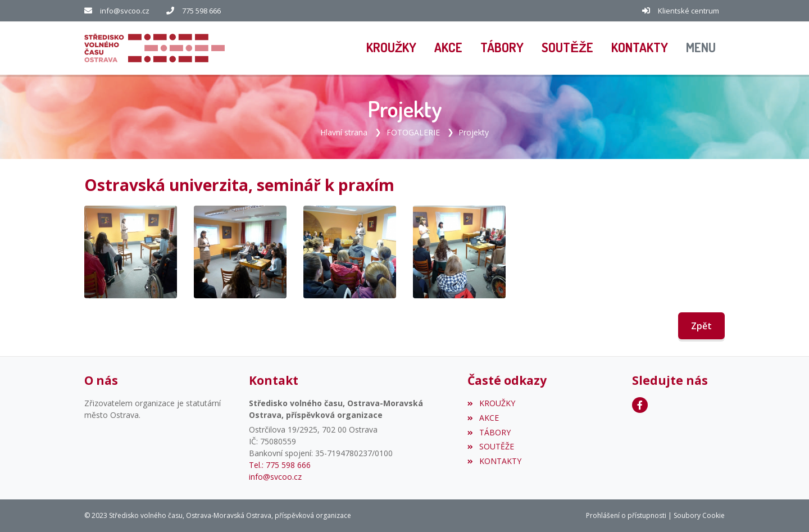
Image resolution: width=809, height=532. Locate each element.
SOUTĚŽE (490, 446)
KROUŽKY (491, 403)
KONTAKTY (494, 461)
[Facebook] (640, 405)
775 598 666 (201, 11)
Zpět (701, 326)
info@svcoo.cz (125, 11)
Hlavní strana (344, 132)
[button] (701, 48)
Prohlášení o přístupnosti (626, 515)
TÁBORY (489, 432)
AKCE (483, 418)
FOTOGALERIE (413, 132)
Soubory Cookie (699, 515)
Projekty (474, 132)
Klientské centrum (688, 11)
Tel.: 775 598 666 (280, 465)
